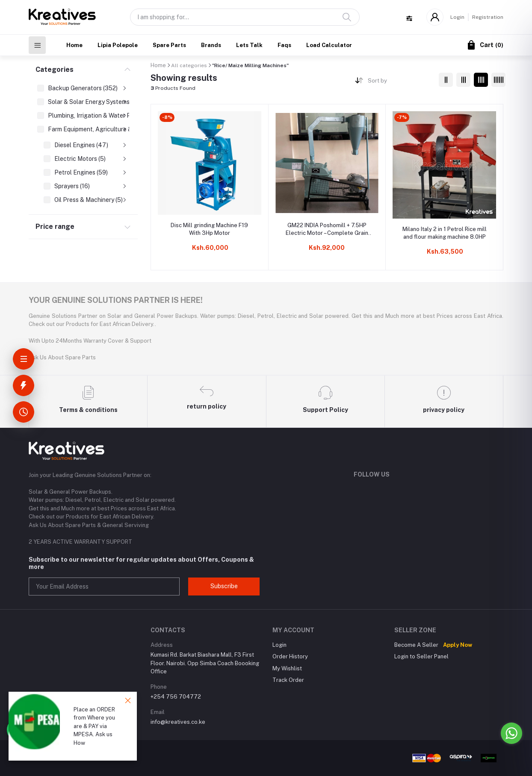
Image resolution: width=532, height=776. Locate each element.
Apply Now (458, 645)
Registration (488, 17)
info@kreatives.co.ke (178, 722)
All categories (189, 65)
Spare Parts (169, 45)
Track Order (288, 680)
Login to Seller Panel (421, 656)
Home (74, 45)
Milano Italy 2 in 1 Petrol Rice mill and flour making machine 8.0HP (445, 233)
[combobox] (400, 82)
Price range (55, 227)
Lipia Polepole (118, 45)
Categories (55, 70)
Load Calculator (329, 45)
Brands (211, 45)
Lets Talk (249, 45)
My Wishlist (287, 668)
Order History (290, 656)
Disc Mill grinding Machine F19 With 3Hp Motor (209, 229)
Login (457, 17)
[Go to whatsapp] (511, 733)
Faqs (284, 45)
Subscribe (224, 586)
